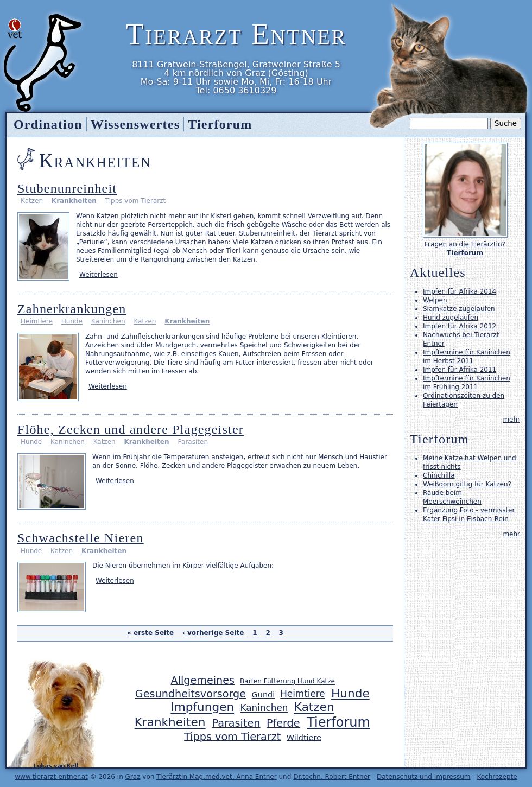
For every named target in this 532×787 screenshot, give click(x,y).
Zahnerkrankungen (72, 309)
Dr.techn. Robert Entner (332, 777)
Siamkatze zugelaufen (459, 309)
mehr (511, 420)
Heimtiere (37, 321)
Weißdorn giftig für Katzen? (467, 484)
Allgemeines (202, 680)
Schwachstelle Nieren (81, 538)
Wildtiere (304, 737)
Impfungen (202, 707)
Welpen (435, 300)
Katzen (32, 201)
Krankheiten (74, 201)
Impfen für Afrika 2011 (460, 370)
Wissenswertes (135, 124)
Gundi (264, 695)
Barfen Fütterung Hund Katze (287, 682)
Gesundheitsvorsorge (191, 694)
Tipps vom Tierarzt (135, 201)
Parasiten (193, 442)
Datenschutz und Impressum (424, 777)
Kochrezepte (497, 777)
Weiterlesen (99, 275)
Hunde (72, 321)
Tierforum (220, 124)
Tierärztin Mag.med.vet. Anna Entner (217, 777)
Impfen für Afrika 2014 (460, 291)
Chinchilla (439, 475)
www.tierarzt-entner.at (51, 777)
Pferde (283, 723)
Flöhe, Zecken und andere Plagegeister (131, 429)
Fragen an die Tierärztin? (465, 244)
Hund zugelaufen (451, 318)
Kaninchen (108, 321)
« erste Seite (150, 633)
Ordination (48, 124)
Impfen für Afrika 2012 (460, 326)
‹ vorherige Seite (213, 633)
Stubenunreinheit (67, 188)
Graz (133, 777)
